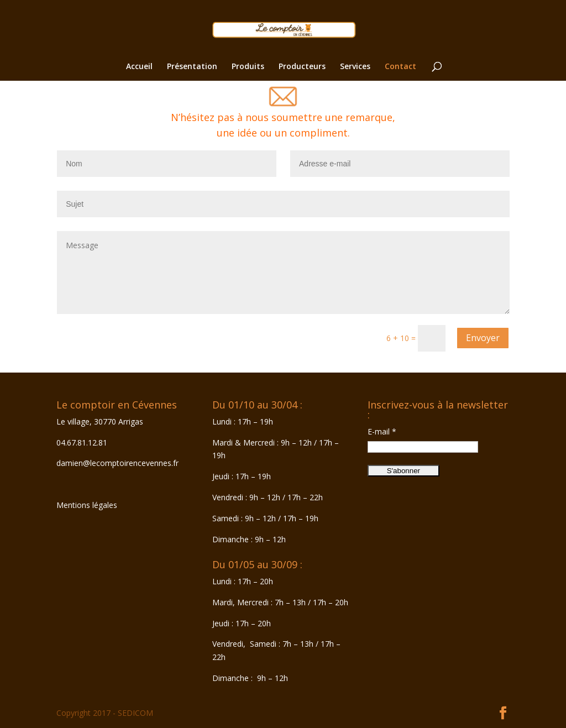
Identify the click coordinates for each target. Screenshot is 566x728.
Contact (400, 67)
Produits (248, 67)
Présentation (192, 67)
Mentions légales (87, 505)
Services (355, 67)
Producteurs (302, 67)
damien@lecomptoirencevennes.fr (117, 463)
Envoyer (483, 338)
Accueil (139, 67)
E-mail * (382, 431)
